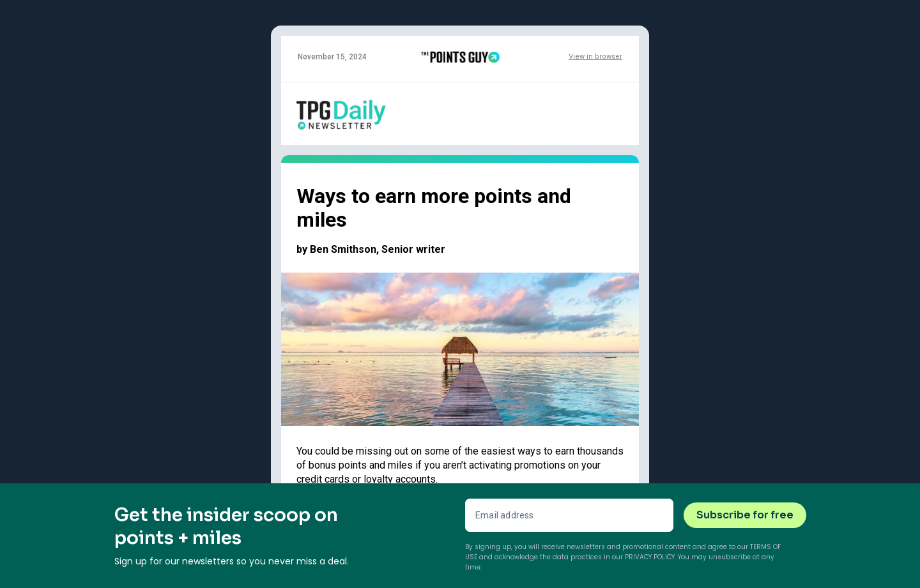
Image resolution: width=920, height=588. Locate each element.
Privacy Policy (650, 557)
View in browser (595, 57)
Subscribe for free (745, 515)
